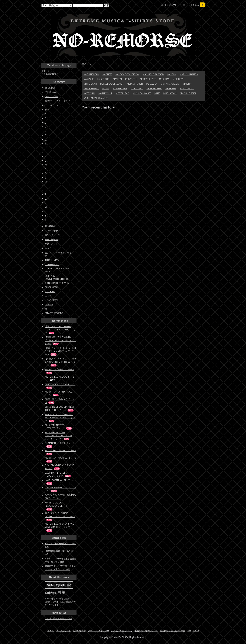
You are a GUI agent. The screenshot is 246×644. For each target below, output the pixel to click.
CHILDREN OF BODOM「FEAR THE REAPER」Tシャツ (59, 408)
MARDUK (172, 74)
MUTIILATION (170, 93)
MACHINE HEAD (91, 74)
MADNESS (107, 74)
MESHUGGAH (90, 84)
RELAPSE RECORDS (54, 313)
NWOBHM (50, 291)
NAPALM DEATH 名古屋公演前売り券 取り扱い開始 (60, 560)
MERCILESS (164, 79)
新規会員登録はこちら (52, 74)
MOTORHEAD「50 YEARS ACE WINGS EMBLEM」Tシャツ (59, 527)
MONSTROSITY (120, 89)
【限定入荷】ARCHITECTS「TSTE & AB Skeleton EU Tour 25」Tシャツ (61, 351)
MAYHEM (117, 79)
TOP (84, 64)
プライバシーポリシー (98, 631)
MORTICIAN (89, 93)
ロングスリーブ (52, 235)
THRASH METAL (52, 260)
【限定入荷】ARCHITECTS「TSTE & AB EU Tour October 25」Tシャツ (61, 362)
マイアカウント (172, 5)
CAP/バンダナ (51, 231)
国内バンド (50, 296)
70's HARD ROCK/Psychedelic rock (56, 277)
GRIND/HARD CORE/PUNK (58, 283)
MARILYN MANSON (189, 74)
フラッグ (49, 304)
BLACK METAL (52, 287)
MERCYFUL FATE (148, 79)
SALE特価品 (50, 92)
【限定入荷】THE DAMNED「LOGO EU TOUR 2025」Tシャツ (60, 330)
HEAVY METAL (52, 300)
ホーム (51, 631)
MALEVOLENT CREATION (127, 74)
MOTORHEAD (122, 93)
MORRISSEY (171, 89)
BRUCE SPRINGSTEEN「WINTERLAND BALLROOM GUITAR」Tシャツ (59, 436)
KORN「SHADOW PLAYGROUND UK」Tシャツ (59, 506)
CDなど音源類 (52, 96)
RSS (189, 631)
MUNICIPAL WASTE (142, 93)
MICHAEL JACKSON (170, 84)
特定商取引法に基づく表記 (173, 631)
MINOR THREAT (91, 89)
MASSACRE (89, 79)
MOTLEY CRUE (105, 93)
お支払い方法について (122, 631)
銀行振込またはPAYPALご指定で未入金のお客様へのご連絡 (60, 568)
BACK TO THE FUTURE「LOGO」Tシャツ (58, 474)
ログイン (46, 71)
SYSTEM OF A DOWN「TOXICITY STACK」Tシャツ (61, 497)
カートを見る (195, 5)
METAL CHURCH (135, 84)
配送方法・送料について (146, 631)
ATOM (196, 631)
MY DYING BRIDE (188, 93)
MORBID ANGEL (154, 89)
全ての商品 (50, 88)
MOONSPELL (137, 89)
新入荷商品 (50, 226)
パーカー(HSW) (52, 239)
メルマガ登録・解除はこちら (59, 618)
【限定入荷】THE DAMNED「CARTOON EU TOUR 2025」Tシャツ (60, 340)
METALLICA (152, 84)
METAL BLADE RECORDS (112, 84)
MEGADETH (131, 79)
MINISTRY (187, 84)
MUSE (157, 93)
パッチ (48, 248)
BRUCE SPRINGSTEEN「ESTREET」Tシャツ (59, 427)
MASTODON (103, 79)
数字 (47, 110)
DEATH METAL (52, 264)
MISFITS (106, 89)
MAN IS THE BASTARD (153, 74)
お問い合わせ (79, 631)
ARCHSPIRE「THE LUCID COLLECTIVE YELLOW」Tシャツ (60, 516)
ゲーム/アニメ (52, 105)
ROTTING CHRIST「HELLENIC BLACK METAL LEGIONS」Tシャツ (60, 418)
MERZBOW (178, 79)
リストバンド (51, 244)
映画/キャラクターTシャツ (57, 101)
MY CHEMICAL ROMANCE (96, 98)
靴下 (47, 309)
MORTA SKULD (187, 89)
